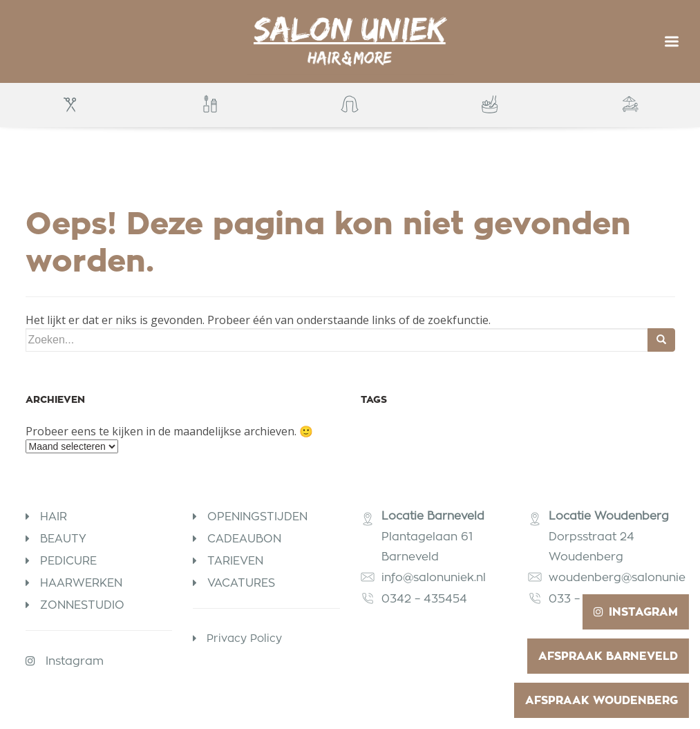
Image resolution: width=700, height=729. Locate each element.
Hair (54, 517)
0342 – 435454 (426, 599)
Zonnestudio (82, 605)
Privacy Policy (244, 638)
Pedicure (68, 561)
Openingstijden (257, 517)
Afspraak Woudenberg (602, 700)
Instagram (75, 661)
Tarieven (235, 561)
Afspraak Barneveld (608, 656)
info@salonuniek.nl (434, 577)
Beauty (63, 539)
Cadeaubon (244, 539)
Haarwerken (81, 583)
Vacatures (241, 583)
